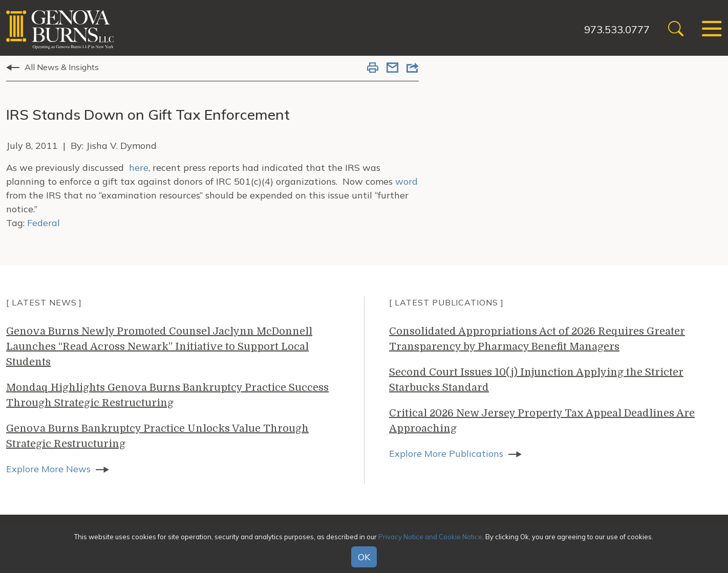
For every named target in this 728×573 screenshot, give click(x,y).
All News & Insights (62, 67)
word (406, 181)
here (139, 168)
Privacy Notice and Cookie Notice (430, 537)
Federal (44, 223)
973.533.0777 (617, 29)
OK (364, 557)
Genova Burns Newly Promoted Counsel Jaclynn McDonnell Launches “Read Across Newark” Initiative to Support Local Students (159, 347)
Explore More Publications (446, 454)
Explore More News (48, 469)
